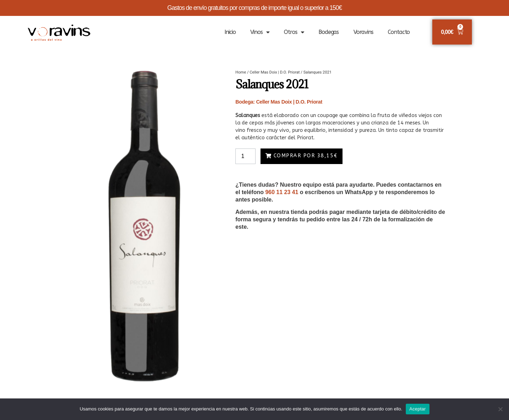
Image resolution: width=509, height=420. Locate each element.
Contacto (399, 32)
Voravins (363, 32)
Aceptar (418, 409)
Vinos (260, 32)
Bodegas (329, 32)
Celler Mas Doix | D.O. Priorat (275, 72)
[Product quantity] (246, 156)
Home (241, 72)
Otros (294, 32)
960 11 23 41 (282, 192)
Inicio (230, 32)
